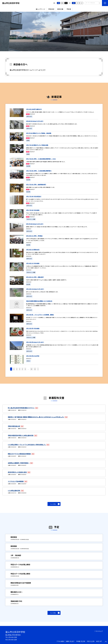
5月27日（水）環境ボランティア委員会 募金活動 (39, 133)
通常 (58, 3)
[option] (54, 31)
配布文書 (60, 9)
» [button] (38, 369)
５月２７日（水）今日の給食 (33, 210)
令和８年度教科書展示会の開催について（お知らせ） (39, 301)
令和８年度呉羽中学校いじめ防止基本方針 (21, 435)
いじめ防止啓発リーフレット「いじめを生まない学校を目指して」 (27, 445)
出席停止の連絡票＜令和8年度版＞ (19, 463)
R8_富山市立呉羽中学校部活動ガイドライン (21, 408)
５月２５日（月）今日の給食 (33, 328)
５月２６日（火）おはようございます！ (35, 289)
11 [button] (35, 369)
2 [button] (14, 369)
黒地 (66, 3)
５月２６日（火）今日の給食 (33, 263)
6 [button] (25, 369)
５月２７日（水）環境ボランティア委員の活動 (37, 145)
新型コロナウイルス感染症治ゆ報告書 (19, 454)
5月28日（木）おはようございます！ (35, 121)
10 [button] (31, 369)
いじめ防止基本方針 (14, 490)
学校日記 (51, 9)
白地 (62, 3)
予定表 (69, 9)
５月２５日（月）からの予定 (33, 356)
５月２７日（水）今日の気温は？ (34, 196)
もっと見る (53, 504)
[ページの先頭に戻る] (106, 642)
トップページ (41, 9)
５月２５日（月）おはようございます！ (35, 342)
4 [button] (20, 369)
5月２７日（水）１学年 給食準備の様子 (36, 184)
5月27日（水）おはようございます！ (35, 224)
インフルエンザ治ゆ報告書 (16, 481)
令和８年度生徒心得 (14, 426)
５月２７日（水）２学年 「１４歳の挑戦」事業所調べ (39, 171)
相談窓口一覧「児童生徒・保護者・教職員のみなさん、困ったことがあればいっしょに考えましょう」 (36, 417)
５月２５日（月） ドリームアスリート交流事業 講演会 (40, 315)
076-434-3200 (13, 637)
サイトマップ (99, 631)
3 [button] (17, 369)
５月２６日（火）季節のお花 (33, 250)
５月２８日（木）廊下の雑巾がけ (34, 109)
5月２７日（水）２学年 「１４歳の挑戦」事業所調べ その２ (41, 159)
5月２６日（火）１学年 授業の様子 (35, 277)
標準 (74, 3)
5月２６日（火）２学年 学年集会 (34, 236)
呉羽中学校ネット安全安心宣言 (17, 472)
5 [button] (22, 369)
